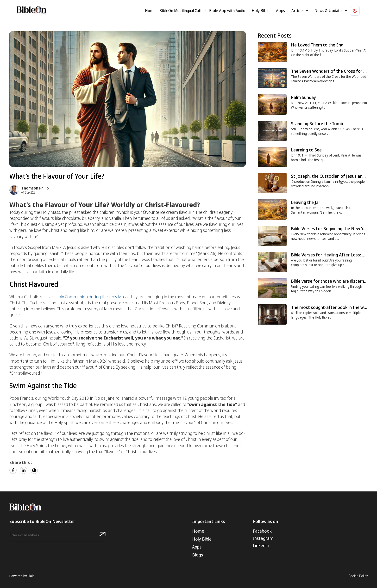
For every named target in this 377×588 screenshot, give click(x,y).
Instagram (263, 538)
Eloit (31, 576)
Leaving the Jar (306, 202)
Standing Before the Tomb (317, 124)
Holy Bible (269, 11)
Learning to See (306, 150)
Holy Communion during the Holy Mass (92, 297)
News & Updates (337, 11)
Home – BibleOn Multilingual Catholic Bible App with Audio (203, 11)
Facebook (262, 531)
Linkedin (261, 545)
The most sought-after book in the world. (332, 307)
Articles (306, 11)
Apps (288, 11)
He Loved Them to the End (317, 45)
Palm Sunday (303, 97)
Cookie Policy (358, 576)
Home (198, 531)
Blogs (198, 555)
